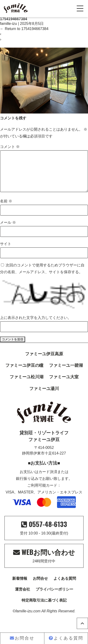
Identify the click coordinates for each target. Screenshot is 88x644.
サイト (6, 251)
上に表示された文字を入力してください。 (36, 325)
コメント (10, 147)
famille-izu (8, 24)
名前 (6, 209)
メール (8, 230)
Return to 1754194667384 (24, 29)
